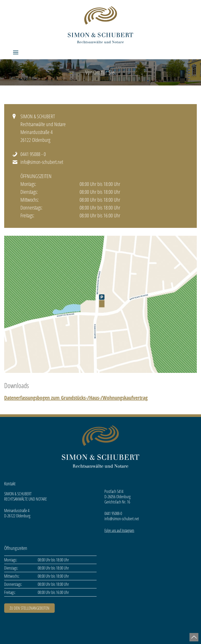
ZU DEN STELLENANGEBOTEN (30, 608)
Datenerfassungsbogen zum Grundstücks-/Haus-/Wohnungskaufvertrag (76, 398)
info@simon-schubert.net (42, 162)
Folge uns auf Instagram (119, 530)
